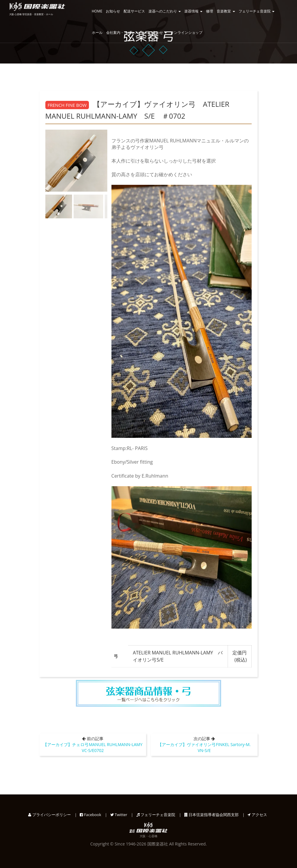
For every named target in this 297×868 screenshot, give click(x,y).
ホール (97, 32)
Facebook (90, 815)
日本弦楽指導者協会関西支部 (211, 815)
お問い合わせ (154, 32)
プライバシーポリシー (49, 815)
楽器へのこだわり (165, 11)
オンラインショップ (186, 32)
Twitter (119, 815)
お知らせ (113, 11)
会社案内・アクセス (122, 32)
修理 (210, 11)
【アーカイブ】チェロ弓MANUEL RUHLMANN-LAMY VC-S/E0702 (95, 747)
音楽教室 (226, 11)
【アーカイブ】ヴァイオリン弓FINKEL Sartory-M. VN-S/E (206, 747)
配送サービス (134, 11)
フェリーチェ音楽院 (257, 11)
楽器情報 (193, 11)
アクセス (257, 815)
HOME (97, 11)
